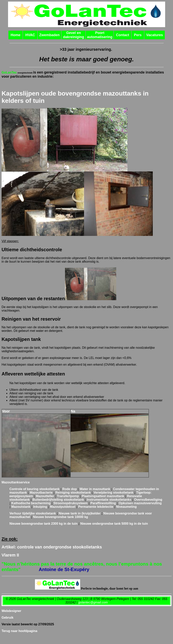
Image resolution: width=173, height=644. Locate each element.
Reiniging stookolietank (73, 493)
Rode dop (70, 489)
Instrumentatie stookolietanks (109, 500)
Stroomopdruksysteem (70, 503)
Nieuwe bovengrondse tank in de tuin (43, 524)
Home (16, 35)
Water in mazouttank (95, 489)
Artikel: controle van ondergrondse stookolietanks (52, 547)
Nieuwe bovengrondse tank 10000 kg (60, 517)
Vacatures (154, 35)
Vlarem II (10, 555)
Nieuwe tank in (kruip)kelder (80, 513)
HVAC (30, 35)
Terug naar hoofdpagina (19, 631)
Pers (138, 35)
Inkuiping (40, 507)
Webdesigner (11, 611)
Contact (123, 35)
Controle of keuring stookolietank (34, 489)
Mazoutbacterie (41, 493)
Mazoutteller (45, 496)
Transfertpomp (68, 496)
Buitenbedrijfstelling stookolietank (58, 500)
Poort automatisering (100, 35)
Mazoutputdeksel (63, 507)
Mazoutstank (21, 507)
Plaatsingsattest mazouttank (103, 496)
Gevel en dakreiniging (74, 35)
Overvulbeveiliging (148, 500)
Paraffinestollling (103, 503)
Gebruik (7, 618)
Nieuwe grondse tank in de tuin (114, 524)
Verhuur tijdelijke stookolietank (33, 513)
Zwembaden (49, 35)
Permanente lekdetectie (96, 507)
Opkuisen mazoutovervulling (140, 503)
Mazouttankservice (16, 482)
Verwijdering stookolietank (114, 493)
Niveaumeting (126, 507)
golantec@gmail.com (93, 602)
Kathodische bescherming (31, 503)
